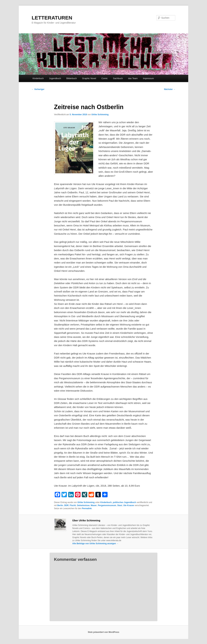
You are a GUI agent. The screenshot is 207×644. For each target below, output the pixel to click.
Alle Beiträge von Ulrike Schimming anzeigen (95, 544)
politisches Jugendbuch (124, 502)
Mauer (94, 505)
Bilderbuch (72, 78)
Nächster (170, 89)
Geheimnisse (83, 505)
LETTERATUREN (52, 18)
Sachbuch (118, 78)
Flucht (73, 505)
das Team (133, 78)
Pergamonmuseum (107, 505)
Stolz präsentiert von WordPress (103, 632)
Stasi (120, 505)
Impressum (148, 78)
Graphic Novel (89, 78)
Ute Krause (129, 505)
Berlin (60, 505)
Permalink (87, 508)
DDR (66, 505)
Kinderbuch (38, 78)
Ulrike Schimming (100, 115)
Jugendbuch (55, 78)
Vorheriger (38, 89)
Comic (105, 78)
